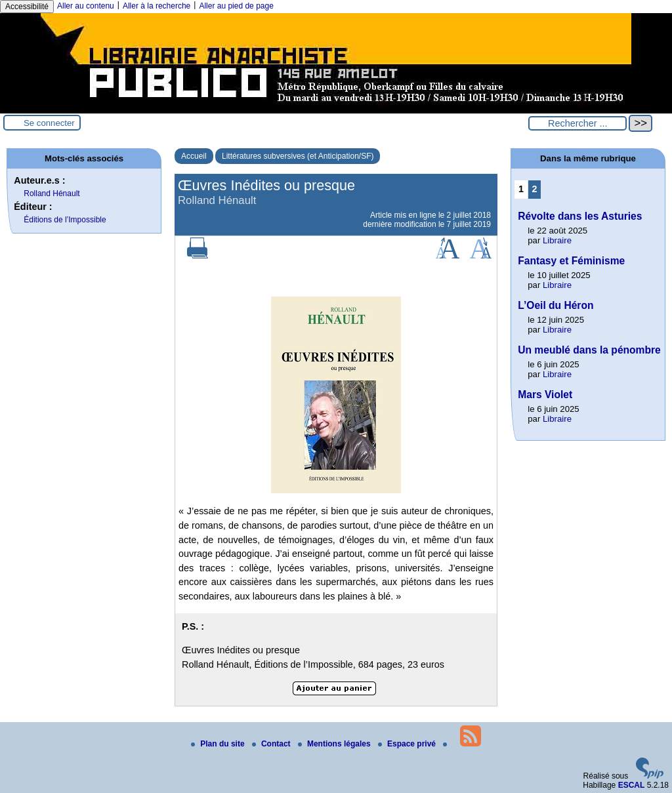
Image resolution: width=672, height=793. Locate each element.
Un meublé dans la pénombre (589, 350)
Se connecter (49, 123)
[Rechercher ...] (577, 123)
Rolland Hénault (52, 193)
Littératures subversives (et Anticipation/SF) (298, 156)
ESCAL (632, 785)
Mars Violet (545, 395)
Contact (272, 744)
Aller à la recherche (157, 6)
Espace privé (408, 744)
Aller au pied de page (236, 6)
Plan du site (219, 744)
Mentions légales (335, 744)
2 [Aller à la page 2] (535, 189)
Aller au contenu (86, 6)
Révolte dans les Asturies (580, 216)
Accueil (194, 156)
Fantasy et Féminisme (571, 261)
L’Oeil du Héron (556, 305)
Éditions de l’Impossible (65, 220)
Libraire (557, 240)
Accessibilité (27, 7)
